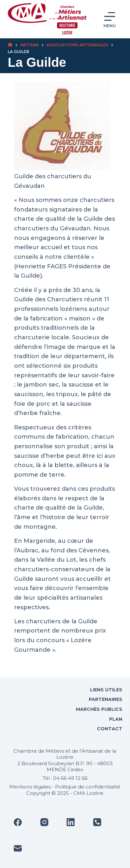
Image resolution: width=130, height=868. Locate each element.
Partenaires (106, 699)
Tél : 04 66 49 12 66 (65, 778)
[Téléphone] (97, 822)
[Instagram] (44, 822)
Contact (109, 729)
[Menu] (110, 19)
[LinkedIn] (71, 822)
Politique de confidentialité (88, 787)
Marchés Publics (99, 709)
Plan (115, 719)
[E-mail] (18, 849)
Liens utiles (106, 690)
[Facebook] (18, 822)
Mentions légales (30, 787)
